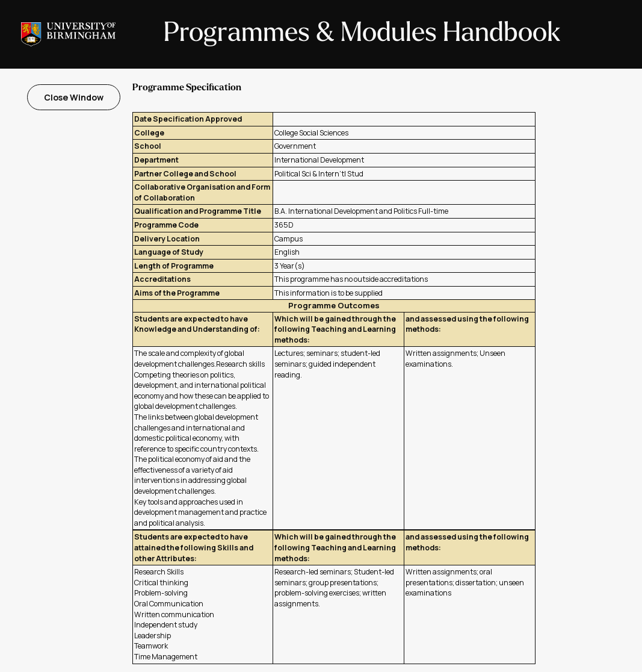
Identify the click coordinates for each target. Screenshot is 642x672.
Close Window (74, 97)
